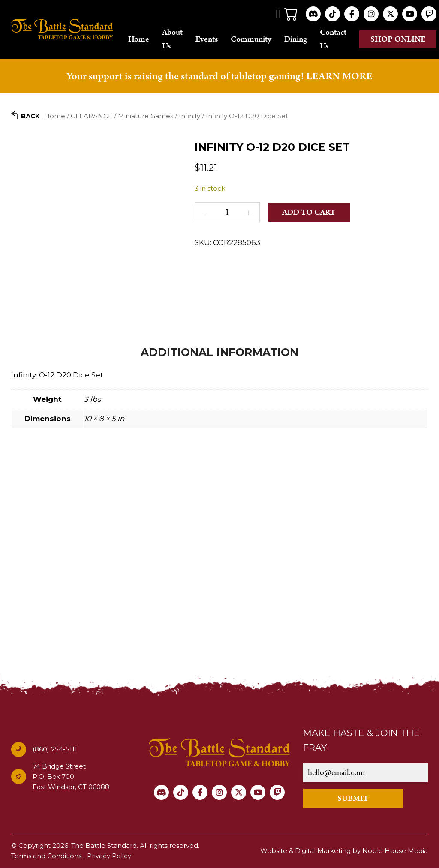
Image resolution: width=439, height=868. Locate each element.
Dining (296, 39)
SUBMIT (353, 799)
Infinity (189, 116)
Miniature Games (146, 116)
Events (207, 39)
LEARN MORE (339, 77)
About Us (172, 39)
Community (251, 39)
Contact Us (333, 39)
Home (139, 39)
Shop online (398, 39)
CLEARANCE (92, 116)
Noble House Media (395, 851)
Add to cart (309, 212)
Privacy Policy (109, 856)
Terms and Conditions (46, 856)
